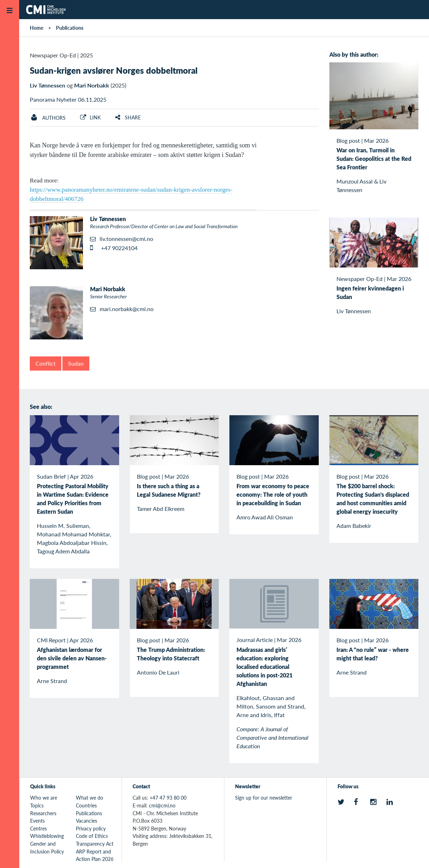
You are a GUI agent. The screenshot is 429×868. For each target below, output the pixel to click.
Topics (37, 805)
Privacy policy (91, 828)
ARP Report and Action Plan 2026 (95, 855)
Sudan (76, 363)
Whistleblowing (47, 836)
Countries (86, 805)
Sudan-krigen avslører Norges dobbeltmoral (114, 70)
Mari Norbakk (92, 85)
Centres (38, 828)
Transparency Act (95, 844)
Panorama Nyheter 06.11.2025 (68, 99)
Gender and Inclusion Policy (47, 847)
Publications (70, 28)
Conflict (46, 363)
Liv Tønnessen (48, 85)
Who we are (44, 797)
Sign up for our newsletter (264, 797)
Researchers (43, 813)
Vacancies (87, 821)
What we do (90, 797)
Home (37, 28)
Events (37, 821)
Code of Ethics (92, 836)
